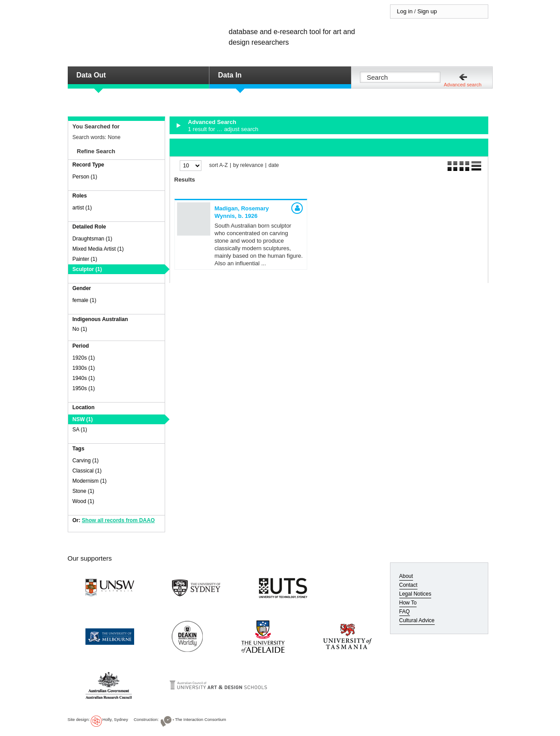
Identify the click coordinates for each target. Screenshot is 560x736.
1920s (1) (84, 358)
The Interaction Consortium (201, 719)
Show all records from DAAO (118, 520)
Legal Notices (415, 594)
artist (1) (82, 208)
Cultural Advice (417, 620)
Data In (230, 75)
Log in (405, 11)
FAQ (405, 612)
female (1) (85, 300)
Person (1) (85, 177)
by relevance (248, 165)
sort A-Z (219, 165)
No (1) (80, 329)
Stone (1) (83, 491)
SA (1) (80, 430)
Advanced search (463, 85)
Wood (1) (83, 501)
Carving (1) (86, 461)
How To (408, 603)
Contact (408, 585)
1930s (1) (84, 368)
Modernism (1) (90, 481)
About (406, 576)
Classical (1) (87, 471)
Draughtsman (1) (93, 239)
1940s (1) (84, 378)
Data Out (91, 75)
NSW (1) (83, 419)
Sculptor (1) (87, 269)
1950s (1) (84, 388)
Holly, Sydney (115, 719)
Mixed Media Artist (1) (98, 249)
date (274, 165)
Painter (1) (85, 259)
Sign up (427, 11)
